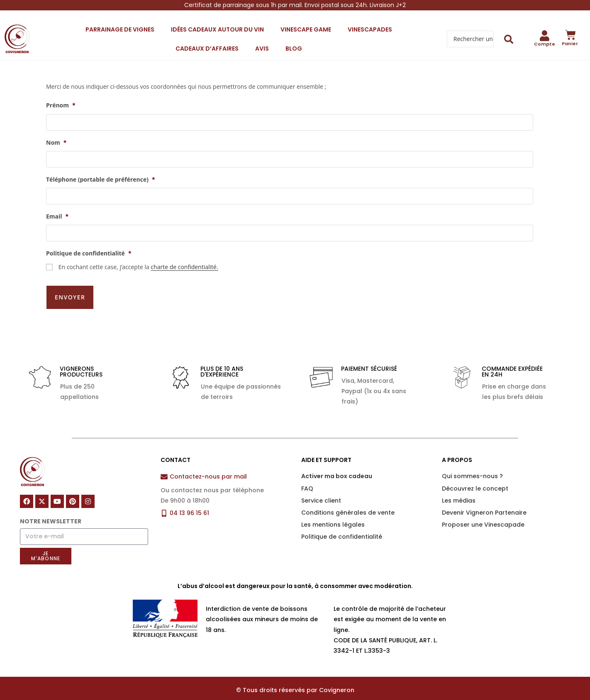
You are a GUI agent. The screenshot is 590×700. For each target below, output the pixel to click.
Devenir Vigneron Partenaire (484, 501)
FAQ (307, 476)
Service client (321, 488)
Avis (262, 49)
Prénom (61, 105)
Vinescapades (370, 29)
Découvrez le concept (475, 476)
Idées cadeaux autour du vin (217, 29)
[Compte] (545, 36)
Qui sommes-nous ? (472, 464)
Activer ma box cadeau (337, 464)
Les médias (459, 488)
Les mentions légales (333, 513)
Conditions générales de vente (348, 501)
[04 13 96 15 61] (164, 501)
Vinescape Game (306, 29)
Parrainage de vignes (120, 29)
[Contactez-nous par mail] (164, 465)
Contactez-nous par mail (208, 464)
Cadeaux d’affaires (207, 49)
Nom (56, 143)
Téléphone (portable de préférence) (101, 180)
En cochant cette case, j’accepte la (138, 267)
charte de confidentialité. (184, 267)
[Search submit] (509, 39)
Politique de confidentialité (89, 253)
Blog (294, 49)
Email (57, 216)
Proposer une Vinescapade (483, 513)
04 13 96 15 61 (189, 501)
